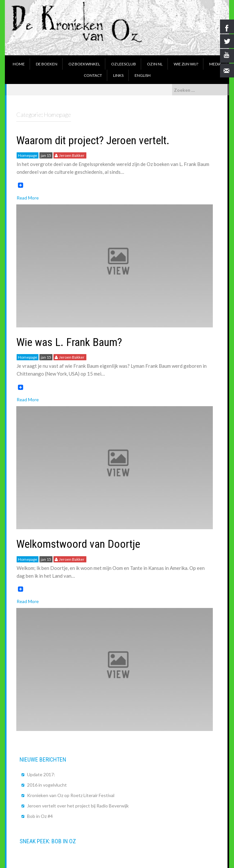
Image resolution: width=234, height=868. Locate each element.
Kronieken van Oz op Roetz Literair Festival (71, 795)
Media (215, 64)
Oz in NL (155, 64)
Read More (28, 198)
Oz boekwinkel (84, 64)
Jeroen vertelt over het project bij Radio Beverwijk (78, 806)
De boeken (47, 64)
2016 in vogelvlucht (47, 785)
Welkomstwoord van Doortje (78, 544)
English (143, 75)
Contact (93, 75)
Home (19, 64)
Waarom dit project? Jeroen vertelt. (93, 140)
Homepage (28, 155)
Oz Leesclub (124, 64)
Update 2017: (41, 774)
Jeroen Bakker (72, 155)
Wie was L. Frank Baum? (69, 342)
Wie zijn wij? (186, 64)
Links (118, 75)
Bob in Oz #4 (40, 816)
